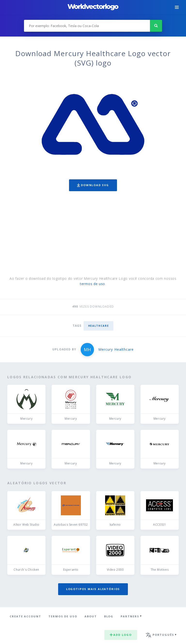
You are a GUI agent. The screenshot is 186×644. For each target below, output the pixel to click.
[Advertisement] (93, 235)
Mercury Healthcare (116, 349)
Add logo (121, 635)
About (91, 616)
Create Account (25, 616)
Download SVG (93, 185)
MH (87, 349)
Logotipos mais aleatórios (93, 589)
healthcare (99, 326)
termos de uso (93, 284)
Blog (109, 616)
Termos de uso (63, 616)
